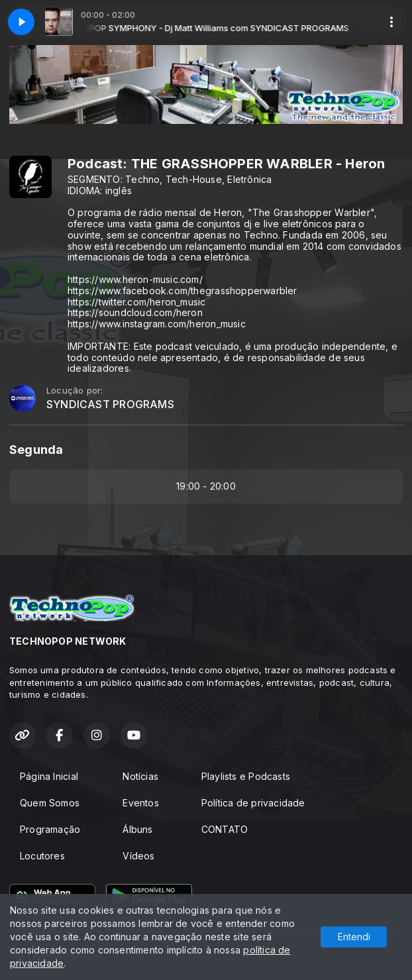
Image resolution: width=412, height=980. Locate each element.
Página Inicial (49, 776)
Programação (50, 829)
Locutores (42, 856)
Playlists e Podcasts (246, 776)
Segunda (36, 450)
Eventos (140, 803)
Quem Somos (50, 803)
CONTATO (225, 829)
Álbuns (137, 829)
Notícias (140, 776)
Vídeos (138, 856)
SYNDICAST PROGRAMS (110, 405)
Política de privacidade (253, 803)
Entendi (354, 937)
